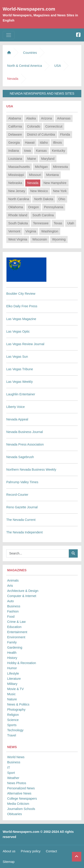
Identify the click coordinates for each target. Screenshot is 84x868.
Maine (32, 159)
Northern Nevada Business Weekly (31, 470)
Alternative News (19, 793)
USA (58, 66)
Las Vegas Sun (17, 357)
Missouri (35, 175)
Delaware (15, 134)
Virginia (31, 231)
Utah (71, 223)
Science (13, 720)
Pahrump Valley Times (22, 482)
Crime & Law (16, 622)
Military (12, 684)
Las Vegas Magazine (21, 319)
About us (9, 851)
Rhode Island (18, 215)
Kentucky (59, 151)
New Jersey (17, 191)
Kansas (41, 151)
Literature (14, 679)
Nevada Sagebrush (20, 457)
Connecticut (54, 126)
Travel (12, 735)
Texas (58, 223)
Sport (11, 773)
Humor (12, 668)
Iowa (27, 151)
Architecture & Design (23, 591)
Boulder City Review (21, 294)
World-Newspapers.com (29, 9)
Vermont (14, 231)
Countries (30, 53)
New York (60, 191)
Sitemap (9, 862)
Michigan (41, 167)
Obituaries (15, 814)
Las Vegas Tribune (20, 369)
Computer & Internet (22, 596)
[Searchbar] (38, 553)
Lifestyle (13, 673)
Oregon (34, 207)
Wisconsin (40, 239)
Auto (11, 601)
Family (12, 642)
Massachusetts (19, 167)
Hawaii (30, 143)
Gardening (15, 647)
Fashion (13, 611)
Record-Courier (17, 495)
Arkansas (64, 118)
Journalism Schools (21, 809)
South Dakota (18, 223)
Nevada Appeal (17, 419)
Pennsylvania (54, 207)
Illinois (57, 143)
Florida (65, 134)
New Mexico (39, 191)
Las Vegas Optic (18, 331)
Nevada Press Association (25, 444)
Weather (13, 778)
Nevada (33, 183)
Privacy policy (31, 851)
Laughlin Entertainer (21, 394)
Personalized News (21, 788)
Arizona (46, 118)
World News (16, 757)
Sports (12, 725)
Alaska (31, 118)
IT (9, 768)
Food (11, 617)
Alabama (15, 118)
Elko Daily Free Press (22, 306)
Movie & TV (15, 689)
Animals (13, 580)
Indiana (14, 151)
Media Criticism (18, 804)
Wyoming (59, 239)
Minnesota (60, 167)
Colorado (34, 126)
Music (11, 694)
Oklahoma (16, 207)
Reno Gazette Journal (22, 507)
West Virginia (18, 239)
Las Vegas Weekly (19, 382)
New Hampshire (55, 183)
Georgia (14, 143)
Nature (12, 699)
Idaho (44, 143)
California (15, 126)
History (12, 658)
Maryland (48, 159)
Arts (10, 586)
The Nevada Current (21, 520)
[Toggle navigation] (9, 35)
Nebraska (15, 183)
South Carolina (43, 215)
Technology (15, 730)
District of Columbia (41, 134)
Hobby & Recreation (22, 663)
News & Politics (18, 704)
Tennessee (41, 223)
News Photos (17, 783)
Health (12, 653)
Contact (52, 851)
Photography (16, 710)
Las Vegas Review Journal (25, 344)
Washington (50, 231)
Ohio (62, 199)
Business (14, 606)
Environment (16, 637)
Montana (52, 175)
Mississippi (16, 175)
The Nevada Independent (24, 532)
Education (14, 627)
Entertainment (17, 632)
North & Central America (25, 66)
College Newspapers (22, 799)
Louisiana (15, 159)
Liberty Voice (15, 407)
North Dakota (44, 199)
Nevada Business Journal (25, 432)
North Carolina (19, 199)
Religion (13, 715)
